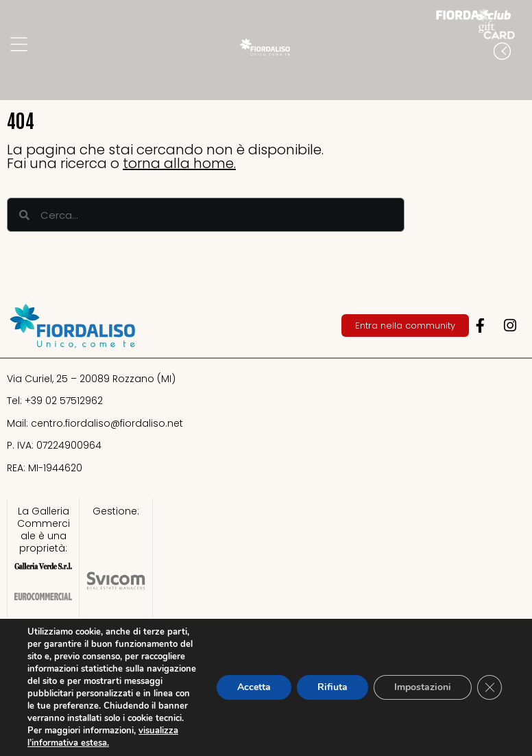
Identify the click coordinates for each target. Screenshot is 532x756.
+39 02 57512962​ (64, 401)
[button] (518, 79)
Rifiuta (332, 687)
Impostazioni (423, 687)
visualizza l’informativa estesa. (103, 737)
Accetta (254, 687)
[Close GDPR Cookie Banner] (489, 687)
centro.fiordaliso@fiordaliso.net (107, 423)
